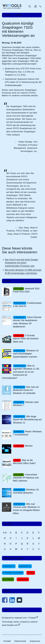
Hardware (23, 579)
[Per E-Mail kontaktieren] (19, 601)
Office (31, 573)
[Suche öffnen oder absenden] (30, 6)
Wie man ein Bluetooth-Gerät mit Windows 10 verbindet (26, 390)
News (18, 15)
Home (7, 15)
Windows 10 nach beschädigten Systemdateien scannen (26, 354)
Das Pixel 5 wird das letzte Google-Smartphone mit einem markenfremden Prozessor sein (22, 263)
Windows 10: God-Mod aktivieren (26, 491)
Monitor (29, 446)
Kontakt (7, 641)
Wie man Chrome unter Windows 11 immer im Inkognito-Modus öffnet (26, 509)
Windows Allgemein (13, 573)
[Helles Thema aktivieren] (36, 6)
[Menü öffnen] (40, 6)
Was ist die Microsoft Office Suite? (24, 462)
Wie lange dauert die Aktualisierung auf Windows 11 (27, 419)
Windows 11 (9, 566)
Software (8, 579)
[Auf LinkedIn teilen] (12, 601)
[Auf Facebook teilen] (5, 601)
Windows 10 (25, 566)
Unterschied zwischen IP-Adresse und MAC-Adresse (26, 478)
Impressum (35, 641)
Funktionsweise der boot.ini (27, 305)
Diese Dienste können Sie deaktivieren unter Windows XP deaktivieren (27, 322)
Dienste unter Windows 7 (26, 404)
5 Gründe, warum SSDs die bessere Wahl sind (26, 339)
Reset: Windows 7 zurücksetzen (27, 433)
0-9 (5, 533)
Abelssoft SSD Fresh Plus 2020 (26, 290)
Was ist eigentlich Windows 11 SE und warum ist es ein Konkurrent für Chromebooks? (21, 372)
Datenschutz (20, 641)
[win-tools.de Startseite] (12, 6)
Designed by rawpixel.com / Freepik (19, 618)
